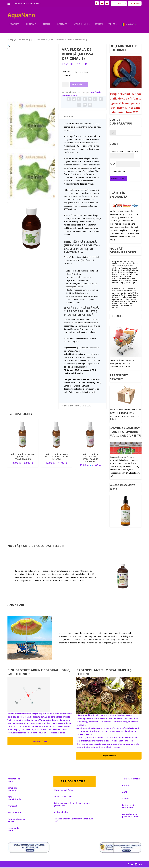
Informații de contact (14, 781)
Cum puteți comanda (13, 790)
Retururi (126, 786)
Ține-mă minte (118, 172)
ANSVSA (126, 799)
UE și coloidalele (61, 813)
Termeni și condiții (131, 779)
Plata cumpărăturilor (15, 799)
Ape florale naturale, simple (44, 40)
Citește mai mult (40, 742)
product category (25, 40)
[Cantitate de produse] (65, 85)
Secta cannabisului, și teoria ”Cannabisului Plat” (73, 820)
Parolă (112, 165)
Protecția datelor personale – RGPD (130, 816)
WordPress (49, 865)
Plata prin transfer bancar (16, 821)
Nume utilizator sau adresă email (124, 152)
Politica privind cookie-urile (129, 807)
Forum (111, 25)
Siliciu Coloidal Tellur (32, 3)
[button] (51, 49)
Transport (12, 806)
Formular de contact (13, 830)
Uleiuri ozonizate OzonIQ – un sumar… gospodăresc (72, 805)
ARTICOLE (31, 25)
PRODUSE (14, 25)
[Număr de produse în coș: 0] (113, 133)
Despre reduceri (15, 813)
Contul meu (81, 25)
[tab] (82, 117)
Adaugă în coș (79, 85)
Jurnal (47, 25)
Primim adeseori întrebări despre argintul (27, 714)
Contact (62, 25)
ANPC (125, 793)
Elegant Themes (26, 865)
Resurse (99, 25)
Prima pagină (12, 40)
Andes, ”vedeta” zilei (63, 797)
